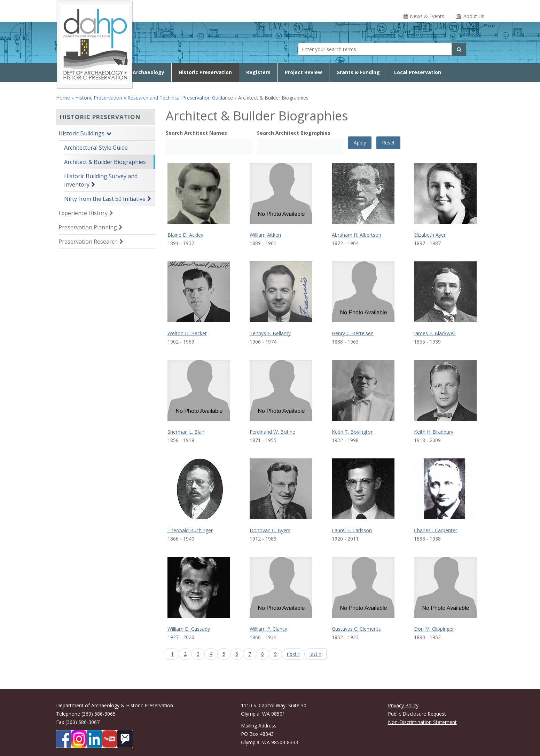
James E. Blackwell (435, 333)
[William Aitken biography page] (281, 193)
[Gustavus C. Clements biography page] (363, 587)
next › (293, 654)
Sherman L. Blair (186, 432)
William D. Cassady (189, 629)
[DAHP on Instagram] (79, 739)
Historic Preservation (205, 72)
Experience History (83, 213)
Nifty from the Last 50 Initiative (105, 199)
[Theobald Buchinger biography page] (199, 489)
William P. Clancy (268, 629)
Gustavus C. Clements (356, 629)
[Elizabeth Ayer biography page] (445, 193)
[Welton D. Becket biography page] (199, 292)
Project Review (303, 72)
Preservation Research (88, 242)
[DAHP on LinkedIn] (94, 739)
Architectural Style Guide (96, 148)
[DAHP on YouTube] (110, 739)
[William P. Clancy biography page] (281, 587)
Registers (258, 72)
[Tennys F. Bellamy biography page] (281, 292)
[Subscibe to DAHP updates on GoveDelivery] (125, 739)
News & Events (427, 16)
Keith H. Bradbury (434, 432)
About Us (474, 16)
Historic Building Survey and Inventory (101, 180)
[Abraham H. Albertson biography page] (363, 193)
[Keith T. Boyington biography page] (363, 390)
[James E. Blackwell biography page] (445, 292)
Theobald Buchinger (190, 530)
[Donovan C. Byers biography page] (281, 489)
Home (63, 98)
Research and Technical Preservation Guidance (180, 98)
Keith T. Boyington (353, 432)
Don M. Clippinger (434, 629)
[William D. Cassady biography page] (199, 587)
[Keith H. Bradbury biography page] (445, 390)
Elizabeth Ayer (430, 235)
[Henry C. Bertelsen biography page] (363, 292)
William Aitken (265, 235)
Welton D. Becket (187, 333)
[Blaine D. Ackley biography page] (199, 193)
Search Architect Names (196, 133)
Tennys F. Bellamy (270, 333)
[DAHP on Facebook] (64, 739)
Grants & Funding (358, 72)
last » (315, 654)
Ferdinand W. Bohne (272, 432)
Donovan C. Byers (270, 530)
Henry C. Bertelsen (353, 333)
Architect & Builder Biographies (105, 162)
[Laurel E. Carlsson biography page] (363, 489)
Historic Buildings (81, 133)
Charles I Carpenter (436, 530)
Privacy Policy (403, 705)
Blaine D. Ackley (185, 235)
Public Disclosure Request (417, 714)
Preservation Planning (88, 227)
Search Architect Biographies (294, 133)
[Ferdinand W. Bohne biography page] (281, 390)
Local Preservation (418, 72)
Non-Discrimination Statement (422, 722)
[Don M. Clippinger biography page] (445, 587)
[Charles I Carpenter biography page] (445, 489)
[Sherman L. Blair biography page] (199, 390)
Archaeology (148, 72)
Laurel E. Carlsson (352, 530)
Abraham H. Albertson (357, 235)
